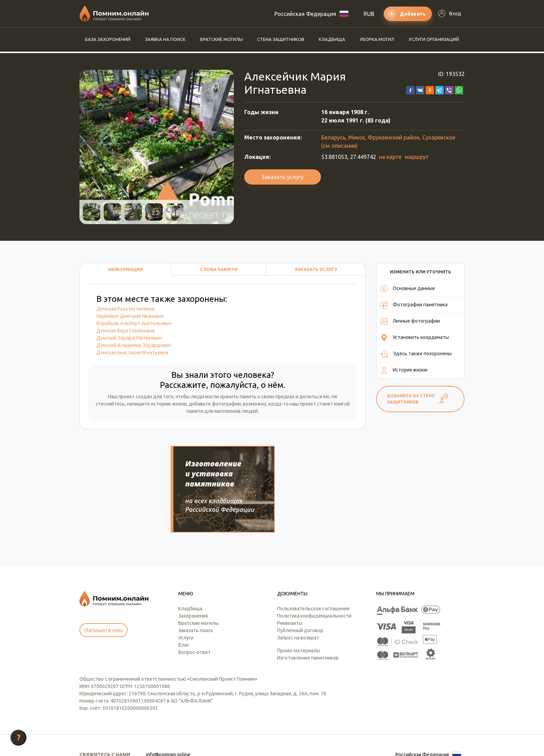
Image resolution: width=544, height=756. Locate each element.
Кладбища (332, 39)
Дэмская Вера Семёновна (126, 331)
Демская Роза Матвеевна (125, 309)
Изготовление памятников (308, 618)
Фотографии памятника (414, 305)
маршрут (417, 157)
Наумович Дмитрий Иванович (130, 316)
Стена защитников (281, 39)
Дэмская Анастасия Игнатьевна (132, 352)
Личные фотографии (410, 321)
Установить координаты (415, 338)
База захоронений (108, 39)
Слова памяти (219, 269)
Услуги (186, 597)
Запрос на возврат (298, 597)
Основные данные (408, 289)
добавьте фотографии (215, 404)
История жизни (404, 370)
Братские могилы (222, 39)
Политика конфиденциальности (314, 576)
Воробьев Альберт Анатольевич (134, 323)
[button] (410, 90)
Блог (184, 605)
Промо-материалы (299, 610)
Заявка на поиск (165, 39)
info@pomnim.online (168, 714)
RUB (369, 14)
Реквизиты (290, 583)
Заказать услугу (283, 177)
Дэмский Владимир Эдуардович (134, 345)
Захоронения (193, 576)
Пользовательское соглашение (313, 568)
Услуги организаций (434, 39)
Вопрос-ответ (194, 612)
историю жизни (169, 404)
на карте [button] (390, 157)
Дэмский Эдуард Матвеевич (129, 338)
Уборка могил (377, 39)
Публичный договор (300, 590)
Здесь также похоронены (416, 354)
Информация (126, 269)
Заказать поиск (196, 590)
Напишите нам (104, 590)
